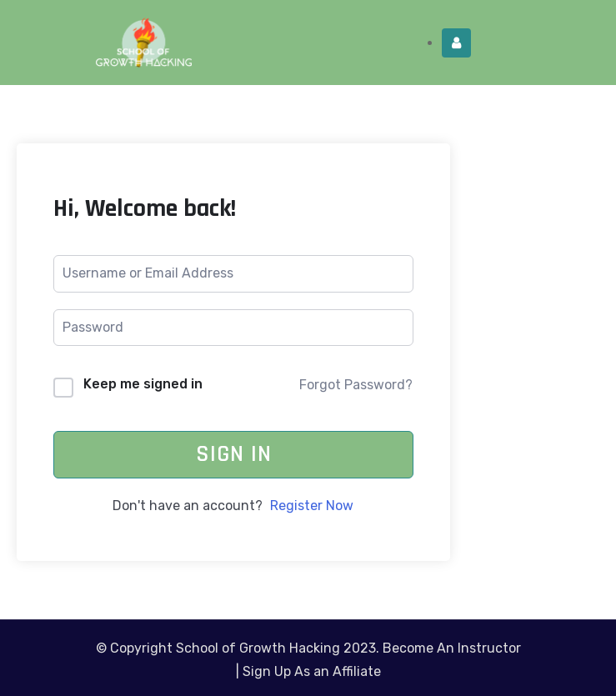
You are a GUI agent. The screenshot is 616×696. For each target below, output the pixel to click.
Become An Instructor (452, 648)
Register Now (312, 506)
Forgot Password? (356, 385)
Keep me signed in (143, 384)
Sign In (234, 454)
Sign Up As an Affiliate (312, 671)
